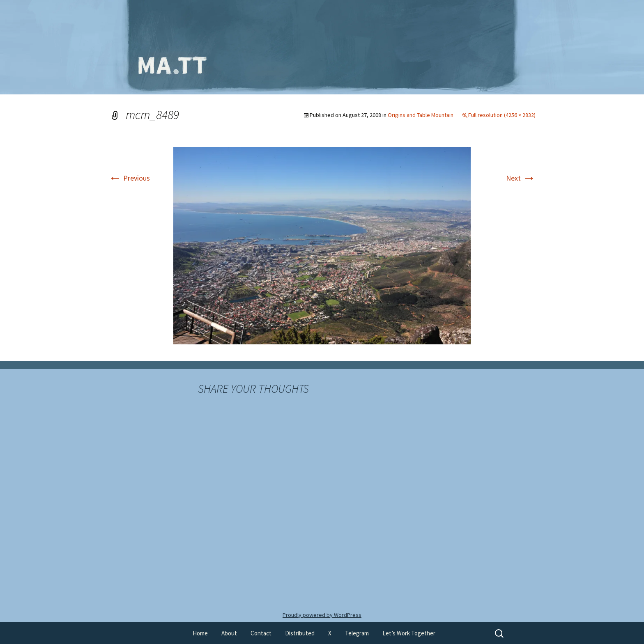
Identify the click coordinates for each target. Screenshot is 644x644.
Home (200, 633)
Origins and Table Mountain (421, 115)
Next (521, 178)
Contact (261, 633)
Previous (129, 178)
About (229, 633)
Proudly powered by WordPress (322, 615)
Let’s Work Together (409, 633)
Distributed (300, 633)
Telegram (357, 633)
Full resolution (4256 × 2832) (502, 115)
